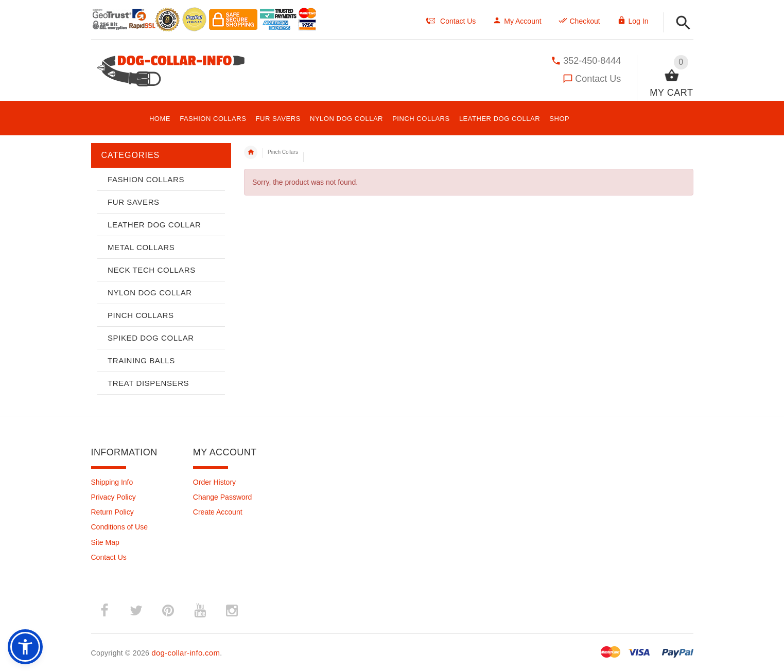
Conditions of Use (120, 527)
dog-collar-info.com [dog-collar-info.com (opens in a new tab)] (186, 653)
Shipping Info (112, 482)
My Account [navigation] (517, 21)
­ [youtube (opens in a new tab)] (200, 611)
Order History (214, 482)
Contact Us (598, 79)
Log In (633, 21)
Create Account (218, 512)
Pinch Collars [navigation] (283, 152)
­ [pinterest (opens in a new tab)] (168, 611)
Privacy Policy (114, 497)
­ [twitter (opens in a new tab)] (136, 611)
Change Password (222, 497)
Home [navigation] (251, 152)
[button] (683, 23)
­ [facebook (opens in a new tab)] (104, 611)
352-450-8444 (592, 61)
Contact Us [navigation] (451, 21)
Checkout (579, 21)
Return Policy (112, 512)
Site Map (105, 542)
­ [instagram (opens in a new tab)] (232, 611)
